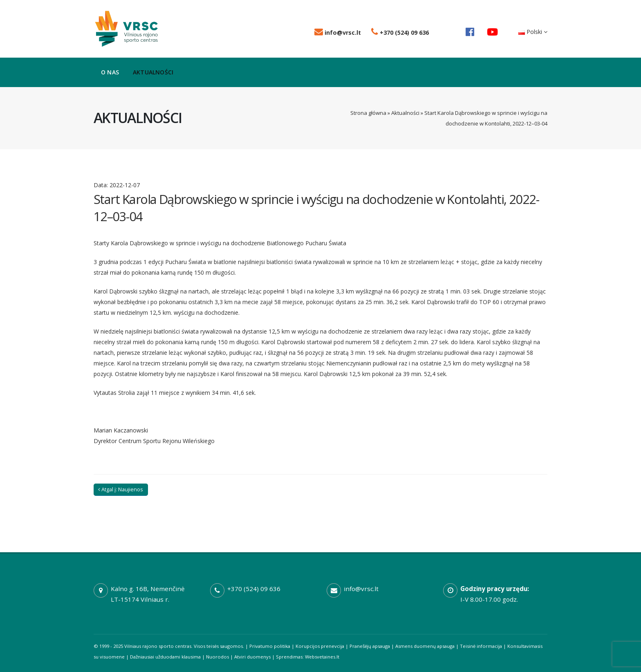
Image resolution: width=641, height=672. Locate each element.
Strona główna (368, 113)
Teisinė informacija (481, 646)
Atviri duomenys (252, 657)
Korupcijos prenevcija (320, 646)
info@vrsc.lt (338, 32)
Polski (533, 32)
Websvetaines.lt (322, 657)
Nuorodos (217, 657)
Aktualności (153, 72)
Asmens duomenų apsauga (425, 646)
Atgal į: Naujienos (121, 489)
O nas (110, 72)
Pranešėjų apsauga (370, 646)
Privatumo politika (270, 646)
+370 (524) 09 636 (400, 32)
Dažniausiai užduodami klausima (165, 657)
